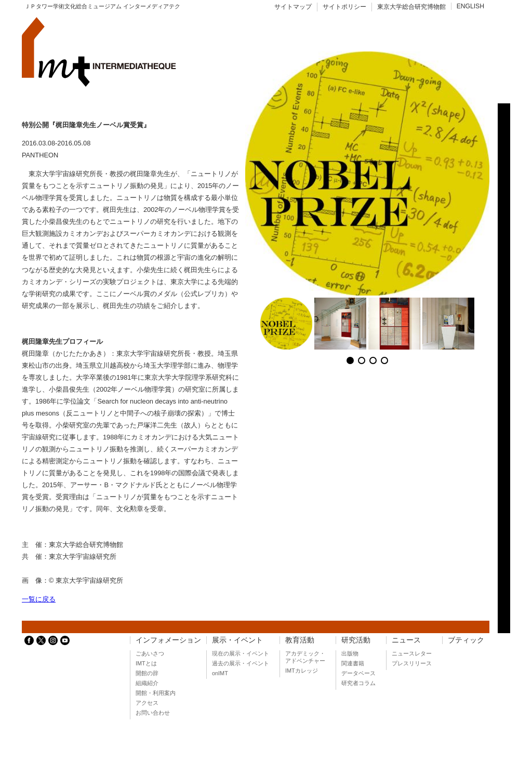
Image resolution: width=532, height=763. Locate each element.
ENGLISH (470, 6)
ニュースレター (412, 653)
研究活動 (356, 640)
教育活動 (300, 640)
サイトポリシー (344, 7)
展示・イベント (237, 640)
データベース (358, 673)
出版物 (350, 653)
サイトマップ (293, 7)
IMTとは (146, 663)
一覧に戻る (39, 599)
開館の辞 (147, 673)
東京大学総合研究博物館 (411, 7)
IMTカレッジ (302, 671)
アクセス (147, 703)
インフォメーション (168, 640)
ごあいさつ (150, 653)
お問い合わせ (153, 713)
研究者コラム (358, 683)
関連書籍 (353, 663)
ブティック (466, 640)
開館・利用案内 (156, 693)
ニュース (406, 640)
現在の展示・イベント (241, 653)
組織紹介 (147, 683)
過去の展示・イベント (241, 663)
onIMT (220, 673)
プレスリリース (412, 663)
